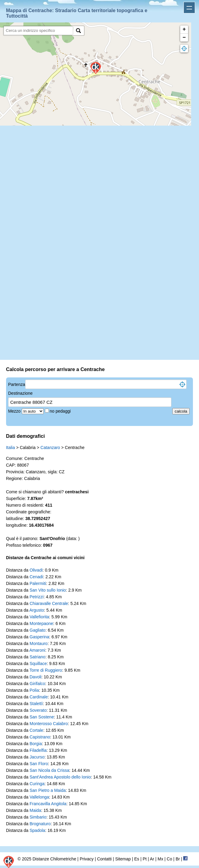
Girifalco (37, 684)
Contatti (104, 859)
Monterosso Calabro (49, 724)
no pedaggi (61, 411)
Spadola (37, 830)
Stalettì (36, 704)
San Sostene (42, 717)
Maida (35, 810)
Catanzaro (50, 448)
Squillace (38, 664)
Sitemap (123, 859)
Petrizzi (37, 597)
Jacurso (37, 757)
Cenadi (36, 577)
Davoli (36, 677)
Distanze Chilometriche (54, 859)
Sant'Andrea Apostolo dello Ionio (60, 777)
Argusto (37, 610)
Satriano (38, 657)
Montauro (39, 643)
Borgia (36, 744)
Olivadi (36, 570)
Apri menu (189, 8)
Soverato (38, 710)
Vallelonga (39, 797)
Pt (145, 859)
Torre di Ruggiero (46, 670)
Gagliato (38, 630)
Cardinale (39, 697)
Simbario (38, 817)
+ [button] (184, 29)
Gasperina (40, 637)
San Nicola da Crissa (50, 770)
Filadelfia (38, 750)
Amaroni (37, 650)
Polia (34, 690)
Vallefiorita (39, 617)
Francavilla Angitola (48, 804)
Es (137, 859)
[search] (38, 30)
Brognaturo (40, 824)
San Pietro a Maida (48, 790)
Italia (11, 448)
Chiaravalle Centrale (49, 603)
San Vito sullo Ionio (48, 590)
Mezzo (15, 411)
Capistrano (40, 737)
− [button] (184, 38)
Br (178, 859)
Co (170, 859)
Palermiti (38, 583)
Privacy (87, 859)
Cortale (37, 730)
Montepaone (42, 623)
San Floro (39, 764)
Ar (152, 859)
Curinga (37, 784)
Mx (160, 859)
